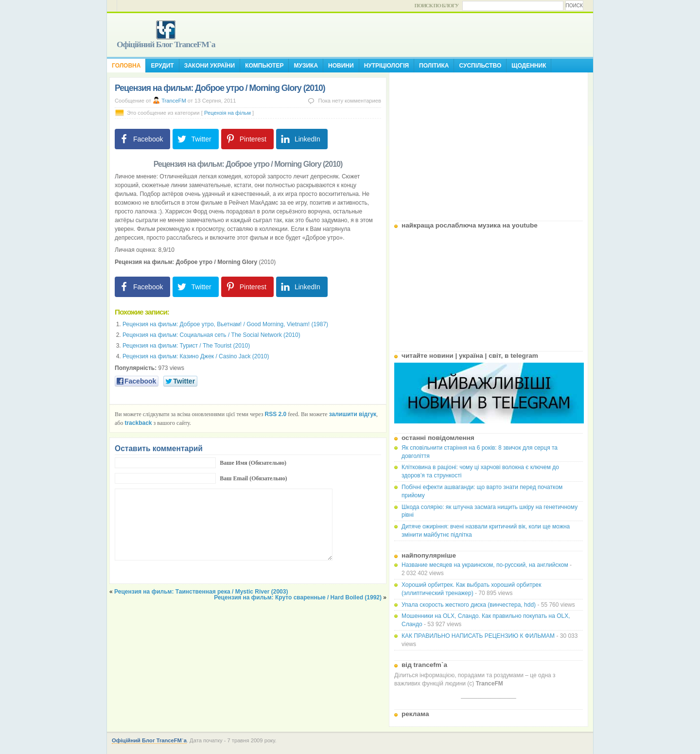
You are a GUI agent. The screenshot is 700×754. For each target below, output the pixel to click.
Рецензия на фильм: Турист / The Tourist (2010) (186, 346)
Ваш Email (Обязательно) (253, 478)
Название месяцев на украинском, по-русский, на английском (485, 565)
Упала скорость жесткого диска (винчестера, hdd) (469, 605)
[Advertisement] (489, 143)
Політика (434, 66)
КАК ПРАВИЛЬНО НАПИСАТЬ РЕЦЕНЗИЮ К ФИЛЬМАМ (478, 636)
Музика (306, 66)
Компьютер (264, 66)
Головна (126, 66)
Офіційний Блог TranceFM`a (166, 44)
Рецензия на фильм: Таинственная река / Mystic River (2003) (201, 592)
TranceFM (174, 101)
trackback (138, 423)
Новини (341, 66)
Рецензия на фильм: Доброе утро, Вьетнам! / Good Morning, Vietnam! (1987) (225, 324)
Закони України (210, 66)
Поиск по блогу (437, 5)
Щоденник (529, 66)
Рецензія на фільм (227, 113)
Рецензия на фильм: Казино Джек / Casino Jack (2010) (196, 356)
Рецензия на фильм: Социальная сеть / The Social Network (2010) (211, 335)
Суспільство (480, 66)
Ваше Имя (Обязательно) (253, 463)
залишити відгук (353, 414)
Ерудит (162, 66)
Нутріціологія (386, 66)
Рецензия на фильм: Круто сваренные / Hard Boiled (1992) (298, 597)
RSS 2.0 (276, 414)
